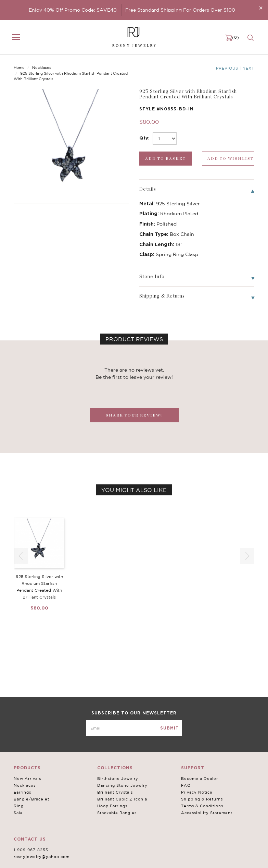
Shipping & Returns (202, 799)
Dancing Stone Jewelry (122, 785)
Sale (18, 813)
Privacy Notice (197, 792)
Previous (227, 68)
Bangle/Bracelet (31, 799)
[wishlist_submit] (228, 159)
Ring (19, 806)
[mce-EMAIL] (134, 728)
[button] (247, 556)
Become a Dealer (200, 779)
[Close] (261, 8)
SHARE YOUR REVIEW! (134, 415)
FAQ (186, 785)
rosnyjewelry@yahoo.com (42, 857)
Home (19, 68)
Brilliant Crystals (115, 792)
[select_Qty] (165, 138)
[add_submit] (165, 159)
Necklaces (42, 68)
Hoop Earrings (112, 806)
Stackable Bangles (117, 813)
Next (248, 68)
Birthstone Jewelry (118, 779)
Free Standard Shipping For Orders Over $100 (180, 10)
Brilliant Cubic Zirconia (122, 799)
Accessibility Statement (207, 813)
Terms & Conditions (202, 806)
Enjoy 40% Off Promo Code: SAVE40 (73, 10)
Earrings (22, 792)
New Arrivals (27, 779)
